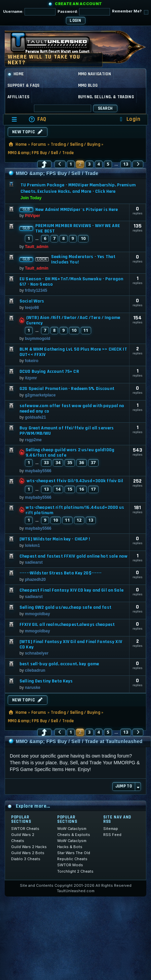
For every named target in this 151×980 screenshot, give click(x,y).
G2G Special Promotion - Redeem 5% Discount (67, 389)
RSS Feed (112, 835)
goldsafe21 (35, 417)
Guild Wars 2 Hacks (29, 847)
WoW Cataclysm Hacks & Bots (72, 844)
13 (46, 489)
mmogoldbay (37, 614)
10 (83, 238)
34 (58, 462)
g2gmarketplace (40, 395)
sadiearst (34, 562)
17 (93, 489)
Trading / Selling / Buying (75, 144)
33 (46, 462)
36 (82, 462)
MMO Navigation (95, 74)
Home (16, 74)
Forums (39, 144)
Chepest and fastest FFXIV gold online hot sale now (73, 556)
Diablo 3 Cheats (26, 859)
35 (70, 462)
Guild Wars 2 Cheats (23, 838)
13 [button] (126, 164)
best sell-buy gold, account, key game (59, 664)
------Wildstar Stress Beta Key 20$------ (61, 573)
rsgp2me (33, 440)
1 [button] (71, 164)
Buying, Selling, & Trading (106, 97)
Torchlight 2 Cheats (75, 871)
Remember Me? (130, 12)
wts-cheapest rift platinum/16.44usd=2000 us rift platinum (75, 510)
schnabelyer (37, 653)
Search (105, 108)
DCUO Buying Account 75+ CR (49, 372)
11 (86, 330)
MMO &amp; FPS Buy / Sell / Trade (41, 153)
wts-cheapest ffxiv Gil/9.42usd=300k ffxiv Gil (75, 481)
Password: (84, 12)
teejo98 (32, 308)
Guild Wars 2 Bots (28, 853)
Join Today (31, 198)
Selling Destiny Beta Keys (46, 681)
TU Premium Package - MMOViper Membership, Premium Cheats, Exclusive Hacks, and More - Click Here (78, 188)
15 (70, 489)
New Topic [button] (28, 132)
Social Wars (32, 301)
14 (58, 489)
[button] (44, 164)
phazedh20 (35, 580)
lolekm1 (32, 546)
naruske (33, 688)
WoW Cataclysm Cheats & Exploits (74, 832)
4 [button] (99, 164)
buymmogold (37, 339)
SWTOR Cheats (25, 829)
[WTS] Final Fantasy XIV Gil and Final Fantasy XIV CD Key (71, 644)
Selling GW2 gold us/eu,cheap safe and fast (65, 607)
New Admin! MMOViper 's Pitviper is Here (77, 210)
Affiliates (18, 97)
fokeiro (32, 361)
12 (79, 520)
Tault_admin (37, 247)
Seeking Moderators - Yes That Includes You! (83, 259)
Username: (29, 12)
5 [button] (108, 164)
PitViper (32, 216)
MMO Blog (88, 85)
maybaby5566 (38, 471)
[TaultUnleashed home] (55, 45)
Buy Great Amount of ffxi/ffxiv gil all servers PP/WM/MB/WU (67, 431)
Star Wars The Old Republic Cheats (74, 856)
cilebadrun (35, 670)
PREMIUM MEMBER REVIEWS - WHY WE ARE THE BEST (78, 229)
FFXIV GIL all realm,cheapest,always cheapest (67, 625)
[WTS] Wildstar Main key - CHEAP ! (55, 539)
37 (93, 462)
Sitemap (111, 829)
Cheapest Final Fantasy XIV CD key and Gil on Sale (71, 590)
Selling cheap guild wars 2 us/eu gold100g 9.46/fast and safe (70, 453)
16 (82, 489)
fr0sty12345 (36, 290)
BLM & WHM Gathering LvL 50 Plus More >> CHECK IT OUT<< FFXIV (73, 352)
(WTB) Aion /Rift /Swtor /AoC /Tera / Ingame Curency (73, 320)
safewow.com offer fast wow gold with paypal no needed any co (72, 409)
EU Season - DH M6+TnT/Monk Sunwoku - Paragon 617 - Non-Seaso (71, 282)
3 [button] (89, 164)
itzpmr (31, 378)
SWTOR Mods (70, 865)
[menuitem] (37, 119)
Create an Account (79, 4)
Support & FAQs (24, 85)
